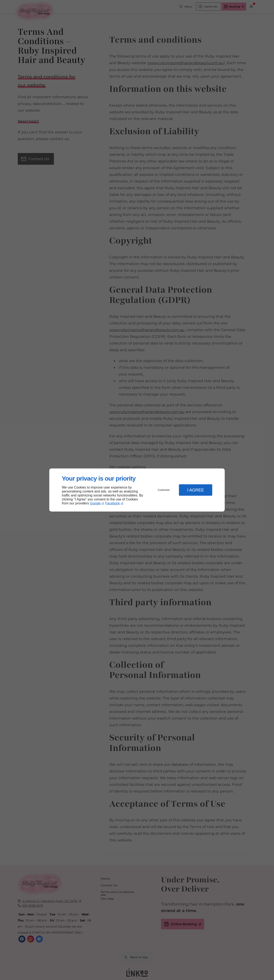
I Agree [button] (195, 490)
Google (95, 503)
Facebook (113, 503)
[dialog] (137, 490)
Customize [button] (164, 490)
